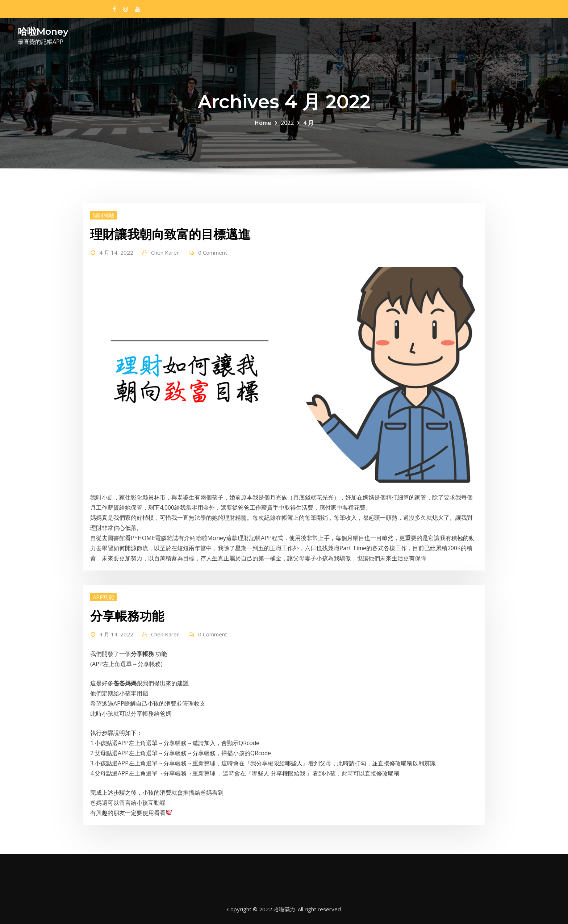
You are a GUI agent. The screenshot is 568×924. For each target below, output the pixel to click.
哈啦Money (43, 31)
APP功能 (103, 597)
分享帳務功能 (127, 616)
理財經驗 (104, 215)
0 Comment (213, 252)
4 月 (308, 123)
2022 (287, 123)
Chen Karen (165, 252)
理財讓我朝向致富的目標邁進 (170, 234)
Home (263, 123)
